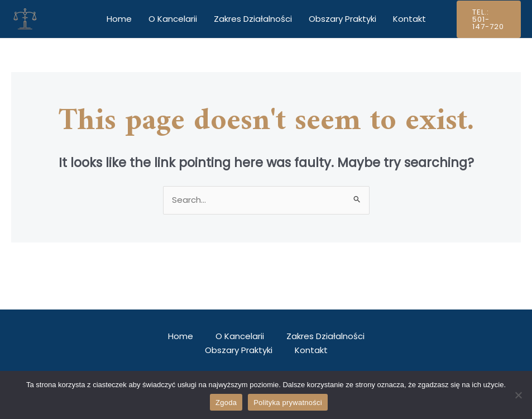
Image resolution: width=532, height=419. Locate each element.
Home (119, 19)
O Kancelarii (173, 19)
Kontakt (409, 19)
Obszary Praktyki (342, 19)
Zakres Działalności (253, 19)
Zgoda (226, 403)
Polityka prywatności (288, 403)
